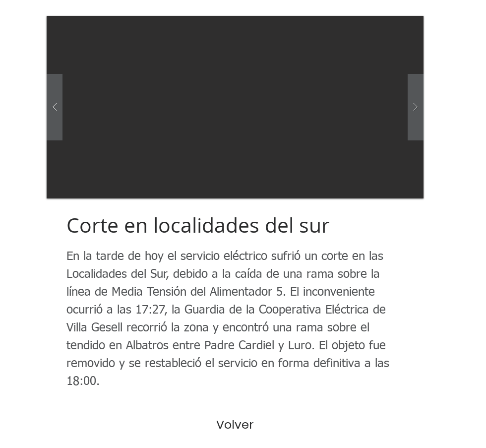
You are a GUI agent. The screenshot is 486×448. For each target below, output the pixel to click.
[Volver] (235, 424)
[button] (235, 107)
